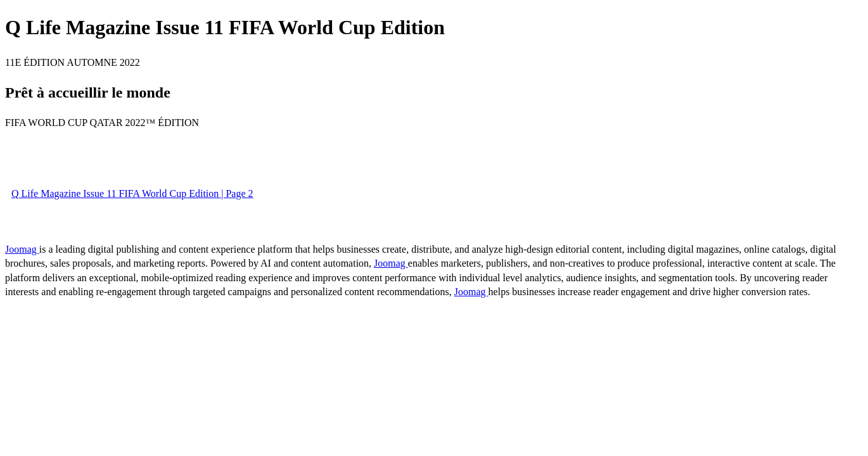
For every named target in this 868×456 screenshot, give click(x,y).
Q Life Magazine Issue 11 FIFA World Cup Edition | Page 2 (132, 193)
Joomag (22, 249)
